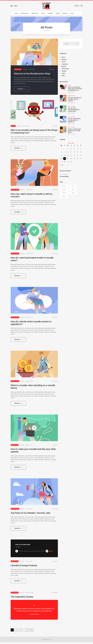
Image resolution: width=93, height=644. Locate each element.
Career (64, 62)
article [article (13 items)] (64, 186)
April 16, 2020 (26, 126)
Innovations (18, 69)
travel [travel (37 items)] (64, 196)
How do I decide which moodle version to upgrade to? (31, 324)
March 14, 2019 (30, 254)
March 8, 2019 (29, 446)
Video (63, 76)
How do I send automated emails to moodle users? (32, 260)
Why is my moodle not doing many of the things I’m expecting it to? (34, 132)
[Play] (17, 553)
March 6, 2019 (32, 69)
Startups (64, 71)
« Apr (62, 165)
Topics (13, 126)
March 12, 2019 (30, 318)
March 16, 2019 (30, 190)
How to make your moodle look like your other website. (33, 452)
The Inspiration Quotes (22, 599)
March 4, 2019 (29, 510)
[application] (34, 553)
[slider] (32, 553)
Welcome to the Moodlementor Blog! (32, 74)
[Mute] (47, 553)
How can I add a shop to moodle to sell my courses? (31, 196)
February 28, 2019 (29, 594)
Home (44, 31)
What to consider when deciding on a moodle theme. (33, 388)
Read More (22, 90)
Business (64, 60)
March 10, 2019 (30, 382)
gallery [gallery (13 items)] (64, 189)
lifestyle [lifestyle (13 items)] (64, 193)
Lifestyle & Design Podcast (24, 567)
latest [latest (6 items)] (73, 189)
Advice (63, 57)
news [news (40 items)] (73, 193)
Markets (64, 66)
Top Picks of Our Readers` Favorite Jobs (30, 515)
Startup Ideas (15, 190)
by (25, 69)
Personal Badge (64, 177)
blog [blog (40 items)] (72, 186)
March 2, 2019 (29, 563)
